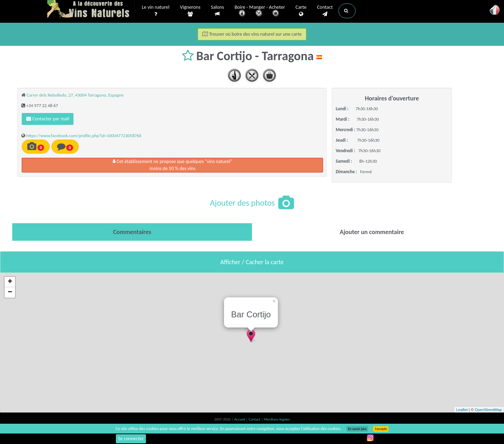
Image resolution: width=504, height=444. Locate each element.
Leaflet (462, 410)
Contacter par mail (48, 119)
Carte (301, 11)
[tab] (132, 232)
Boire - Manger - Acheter (260, 11)
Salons (218, 11)
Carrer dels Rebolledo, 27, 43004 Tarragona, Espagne (75, 95)
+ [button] (10, 282)
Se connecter (131, 439)
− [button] (10, 293)
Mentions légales (277, 419)
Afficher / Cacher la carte (252, 262)
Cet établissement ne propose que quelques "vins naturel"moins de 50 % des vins (172, 165)
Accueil (240, 419)
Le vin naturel (156, 11)
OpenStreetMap (488, 410)
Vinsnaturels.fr (91, 9)
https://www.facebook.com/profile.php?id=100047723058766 (84, 136)
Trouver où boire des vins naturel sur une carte (252, 34)
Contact (325, 11)
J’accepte (381, 429)
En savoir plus (357, 429)
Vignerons (190, 11)
